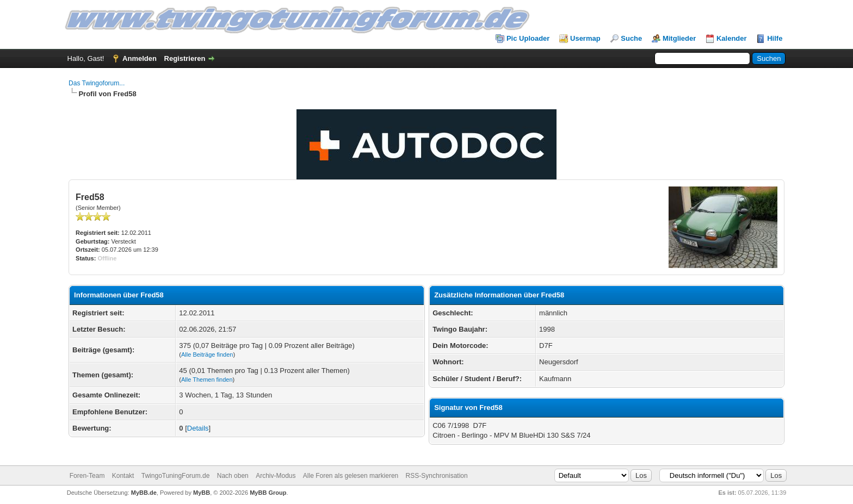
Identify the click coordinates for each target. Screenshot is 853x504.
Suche (631, 38)
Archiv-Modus (276, 476)
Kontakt (123, 476)
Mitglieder (679, 38)
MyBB (202, 493)
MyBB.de (144, 493)
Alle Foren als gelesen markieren (351, 476)
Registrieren (185, 58)
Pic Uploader (528, 38)
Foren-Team (87, 476)
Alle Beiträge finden (207, 354)
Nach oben (233, 476)
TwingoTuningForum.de (176, 476)
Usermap (585, 38)
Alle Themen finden (207, 379)
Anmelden (140, 58)
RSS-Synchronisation (437, 476)
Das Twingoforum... (97, 83)
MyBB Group (268, 493)
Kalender (732, 38)
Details (198, 428)
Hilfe (775, 38)
